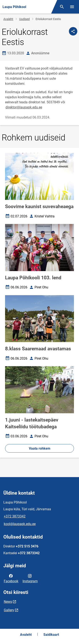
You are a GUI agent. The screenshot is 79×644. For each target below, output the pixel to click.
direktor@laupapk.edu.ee (24, 107)
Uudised (24, 19)
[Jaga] (73, 31)
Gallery (9, 610)
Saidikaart (51, 635)
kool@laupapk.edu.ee (20, 524)
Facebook (11, 578)
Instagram (30, 578)
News (8, 602)
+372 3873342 (15, 516)
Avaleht (8, 19)
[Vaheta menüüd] (72, 7)
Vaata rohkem (40, 448)
